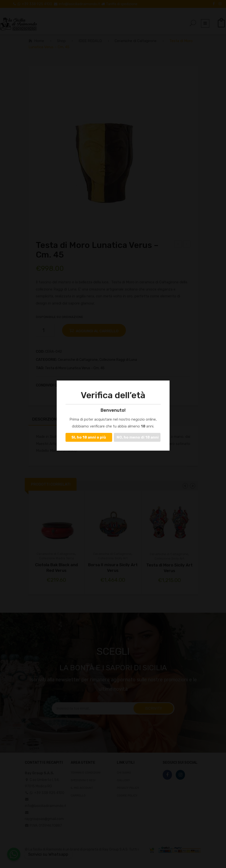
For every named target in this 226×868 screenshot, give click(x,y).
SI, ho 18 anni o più (89, 437)
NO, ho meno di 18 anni (138, 437)
